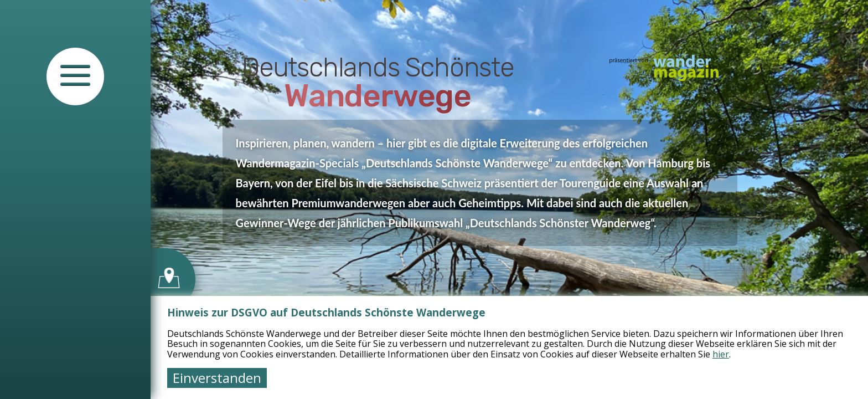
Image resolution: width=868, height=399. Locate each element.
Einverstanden (217, 378)
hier (721, 354)
